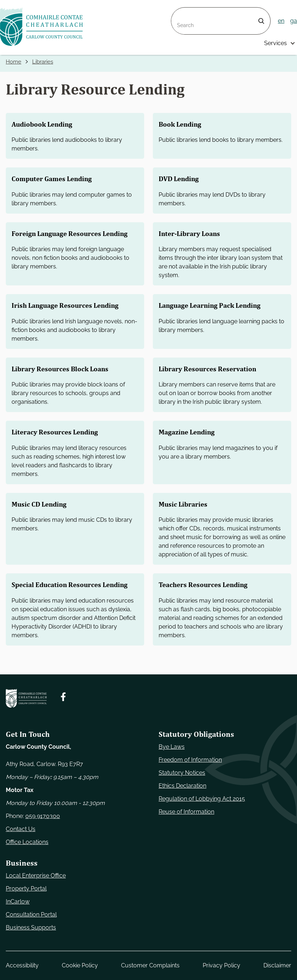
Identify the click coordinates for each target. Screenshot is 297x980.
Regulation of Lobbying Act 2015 (202, 799)
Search (181, 12)
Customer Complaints (150, 965)
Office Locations (27, 842)
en (281, 21)
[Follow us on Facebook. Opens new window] (63, 697)
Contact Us (21, 829)
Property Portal (26, 889)
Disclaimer (277, 965)
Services (276, 43)
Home (14, 62)
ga (294, 21)
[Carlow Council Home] (26, 698)
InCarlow (18, 902)
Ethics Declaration (182, 786)
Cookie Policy (80, 965)
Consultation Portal (31, 915)
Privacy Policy (221, 965)
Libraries (45, 62)
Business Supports (31, 927)
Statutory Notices (182, 773)
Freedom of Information (190, 760)
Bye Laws (172, 747)
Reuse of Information (186, 812)
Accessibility (22, 965)
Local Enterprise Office (36, 876)
